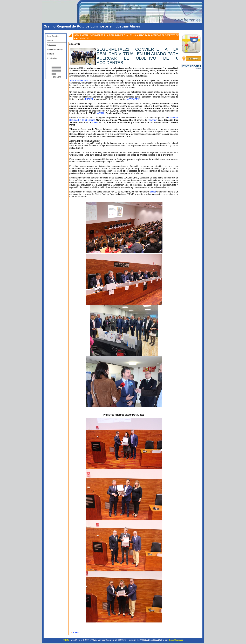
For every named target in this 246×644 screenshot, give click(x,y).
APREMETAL (133, 99)
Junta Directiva (53, 36)
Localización (52, 58)
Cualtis (95, 122)
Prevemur (152, 120)
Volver (76, 633)
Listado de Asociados (55, 49)
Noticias (50, 41)
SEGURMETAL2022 (79, 80)
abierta (153, 192)
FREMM (89, 99)
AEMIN (100, 113)
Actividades (52, 45)
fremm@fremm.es (176, 640)
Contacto (51, 54)
